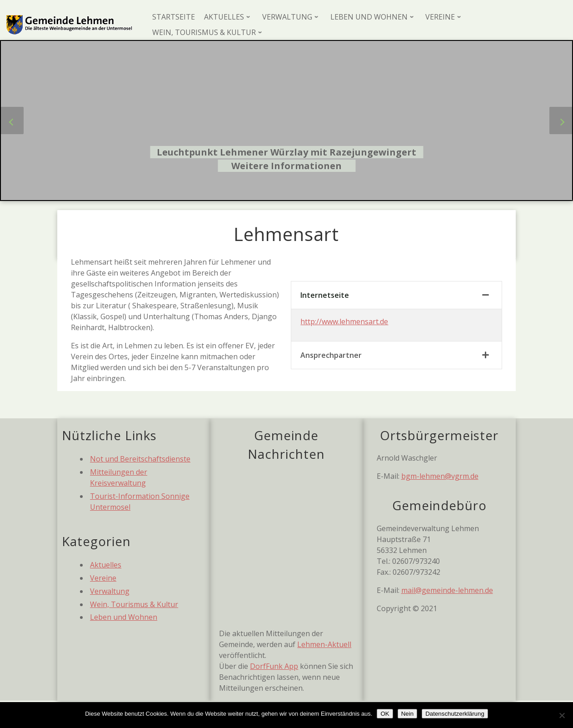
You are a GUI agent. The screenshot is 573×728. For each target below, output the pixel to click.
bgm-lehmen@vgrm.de (440, 476)
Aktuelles (106, 565)
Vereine (103, 578)
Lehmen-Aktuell (324, 644)
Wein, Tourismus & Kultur (134, 604)
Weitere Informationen (286, 166)
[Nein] (562, 715)
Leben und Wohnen (124, 617)
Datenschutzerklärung (455, 714)
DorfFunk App (274, 666)
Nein (407, 714)
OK (385, 714)
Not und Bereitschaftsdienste (140, 459)
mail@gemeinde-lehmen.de (447, 590)
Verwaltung (110, 591)
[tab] (396, 295)
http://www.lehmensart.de (344, 321)
